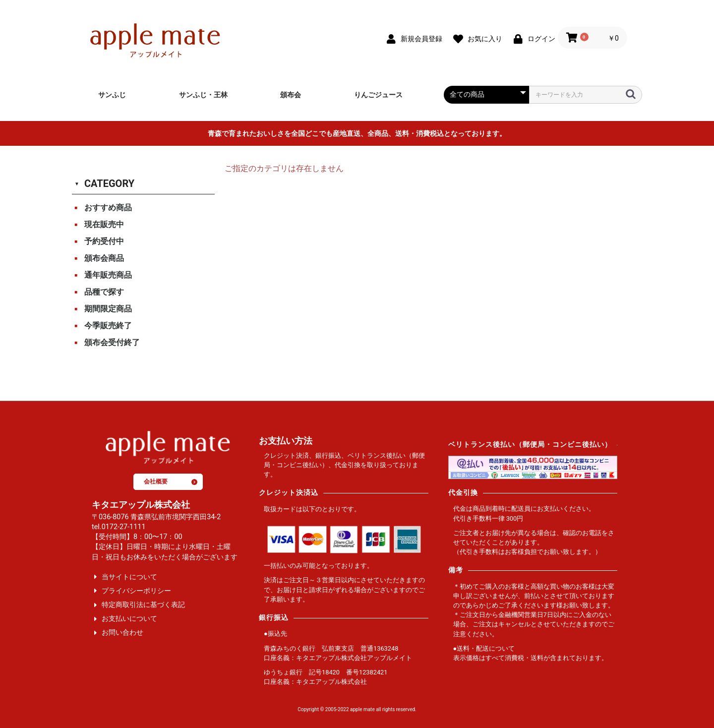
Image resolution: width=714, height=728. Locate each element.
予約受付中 (104, 241)
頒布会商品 (104, 258)
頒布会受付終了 (112, 342)
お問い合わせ (122, 633)
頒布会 (291, 95)
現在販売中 (104, 224)
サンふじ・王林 (203, 95)
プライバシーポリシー (136, 591)
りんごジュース (378, 95)
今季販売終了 (108, 326)
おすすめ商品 (108, 208)
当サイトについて (129, 577)
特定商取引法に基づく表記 (143, 605)
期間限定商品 (108, 309)
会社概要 (171, 482)
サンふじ (112, 95)
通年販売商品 (108, 275)
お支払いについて (129, 619)
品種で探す (104, 292)
